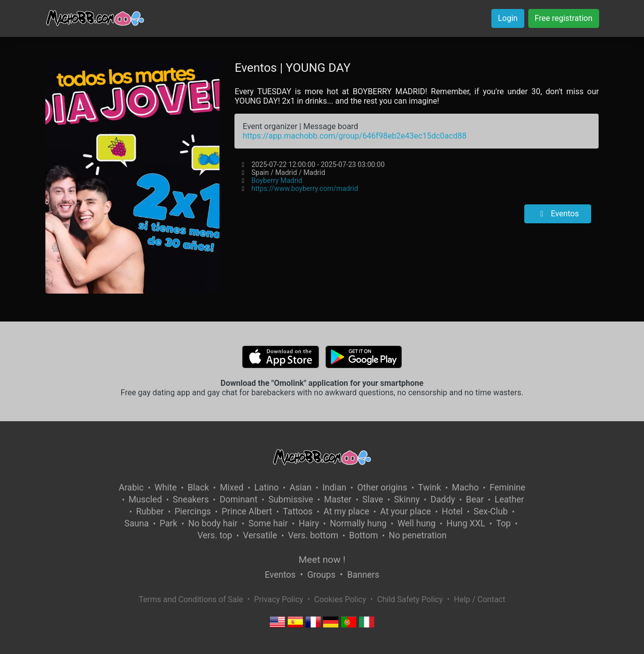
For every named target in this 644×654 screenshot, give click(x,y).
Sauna (136, 523)
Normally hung (358, 523)
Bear (475, 499)
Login (508, 18)
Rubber (150, 511)
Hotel (452, 511)
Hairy (309, 523)
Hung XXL (466, 523)
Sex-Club (491, 511)
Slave (373, 499)
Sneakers (191, 499)
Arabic (131, 488)
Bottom (364, 535)
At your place (406, 511)
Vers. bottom (313, 535)
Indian (334, 488)
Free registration (564, 18)
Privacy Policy (279, 599)
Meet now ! (322, 560)
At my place (346, 511)
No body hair (213, 523)
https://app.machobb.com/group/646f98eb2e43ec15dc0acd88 (354, 136)
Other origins (382, 488)
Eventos (558, 214)
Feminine (507, 488)
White (166, 488)
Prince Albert (247, 511)
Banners (363, 575)
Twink (429, 488)
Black (198, 488)
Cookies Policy (340, 599)
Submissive (291, 499)
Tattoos (298, 511)
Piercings (193, 511)
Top (503, 523)
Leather (509, 499)
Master (338, 499)
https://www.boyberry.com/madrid (305, 188)
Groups (321, 575)
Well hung (417, 523)
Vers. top (215, 535)
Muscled (145, 499)
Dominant (238, 499)
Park (168, 523)
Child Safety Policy (410, 599)
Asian (300, 488)
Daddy (443, 499)
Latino (267, 488)
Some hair (268, 523)
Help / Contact (480, 599)
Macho (465, 488)
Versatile (260, 535)
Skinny (407, 499)
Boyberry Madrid (277, 180)
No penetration (418, 535)
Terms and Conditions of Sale (191, 599)
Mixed (232, 488)
